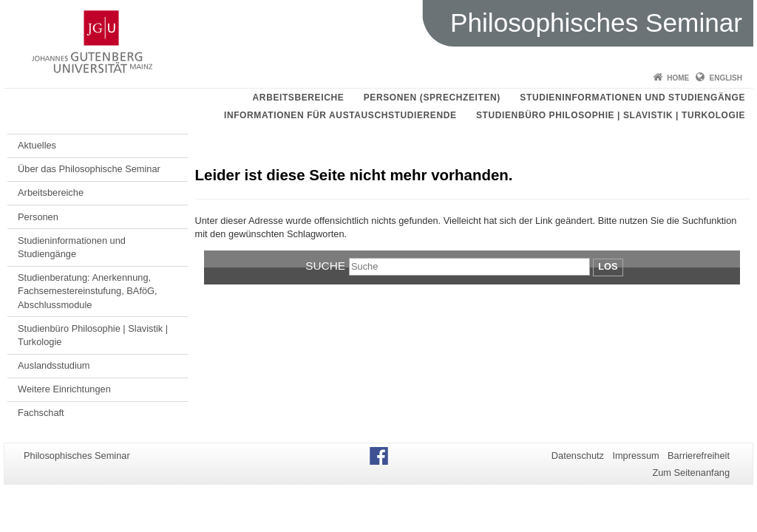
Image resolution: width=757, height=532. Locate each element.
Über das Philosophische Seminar (89, 169)
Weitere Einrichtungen (64, 389)
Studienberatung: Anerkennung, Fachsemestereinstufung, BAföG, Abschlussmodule (88, 291)
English (726, 78)
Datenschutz (578, 456)
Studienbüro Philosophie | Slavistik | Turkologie (611, 115)
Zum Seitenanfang (691, 473)
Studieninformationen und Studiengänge (632, 98)
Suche (325, 266)
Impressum (635, 456)
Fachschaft (41, 413)
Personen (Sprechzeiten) (432, 98)
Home (678, 78)
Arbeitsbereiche (299, 98)
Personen (38, 217)
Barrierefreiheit (699, 456)
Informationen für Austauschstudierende (340, 115)
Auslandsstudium (54, 365)
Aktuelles (37, 145)
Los (608, 266)
